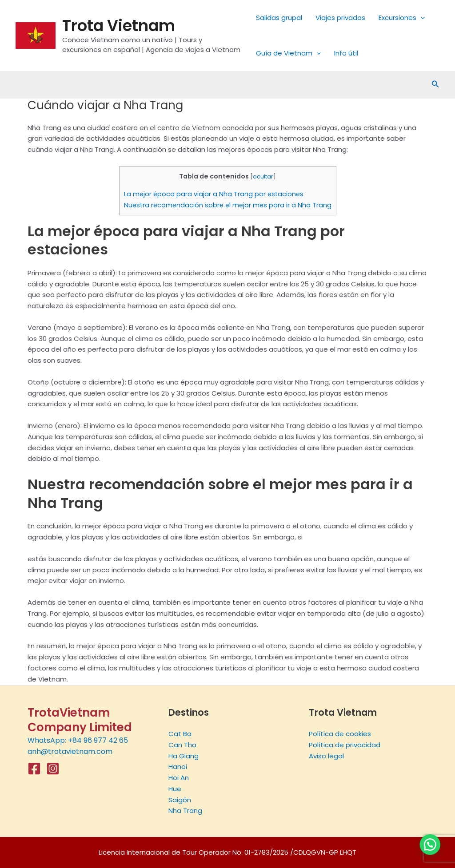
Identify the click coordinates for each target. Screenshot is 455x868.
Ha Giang (184, 756)
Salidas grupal (279, 18)
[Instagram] (53, 769)
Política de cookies (340, 734)
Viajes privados (340, 18)
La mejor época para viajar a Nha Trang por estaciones (214, 194)
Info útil (346, 53)
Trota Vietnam (119, 26)
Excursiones (402, 18)
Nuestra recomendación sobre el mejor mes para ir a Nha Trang (228, 205)
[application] (421, 18)
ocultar (263, 176)
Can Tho (182, 745)
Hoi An (179, 778)
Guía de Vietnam (288, 53)
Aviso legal (326, 756)
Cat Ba (180, 734)
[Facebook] (34, 769)
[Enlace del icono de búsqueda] (435, 85)
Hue (175, 789)
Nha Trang (185, 811)
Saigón (180, 800)
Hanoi (178, 767)
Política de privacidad (345, 745)
